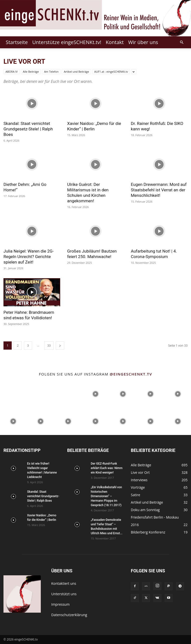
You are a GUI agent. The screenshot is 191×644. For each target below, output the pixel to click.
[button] (182, 42)
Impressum (60, 604)
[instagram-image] (13, 393)
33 (49, 346)
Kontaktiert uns (64, 583)
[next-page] (60, 346)
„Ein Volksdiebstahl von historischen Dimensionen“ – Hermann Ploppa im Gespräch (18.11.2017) (106, 496)
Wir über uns (143, 42)
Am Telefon (51, 72)
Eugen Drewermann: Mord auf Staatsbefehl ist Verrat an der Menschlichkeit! (159, 190)
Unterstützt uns (64, 594)
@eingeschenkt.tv (131, 374)
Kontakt (115, 42)
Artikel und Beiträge (76, 72)
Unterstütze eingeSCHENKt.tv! (67, 42)
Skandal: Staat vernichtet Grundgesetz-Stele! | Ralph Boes (28, 129)
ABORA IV (12, 72)
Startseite (17, 42)
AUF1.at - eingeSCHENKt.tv (111, 72)
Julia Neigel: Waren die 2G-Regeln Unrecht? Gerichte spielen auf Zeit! (29, 257)
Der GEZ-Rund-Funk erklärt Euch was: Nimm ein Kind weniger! (107, 468)
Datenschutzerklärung (69, 615)
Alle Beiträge (31, 72)
